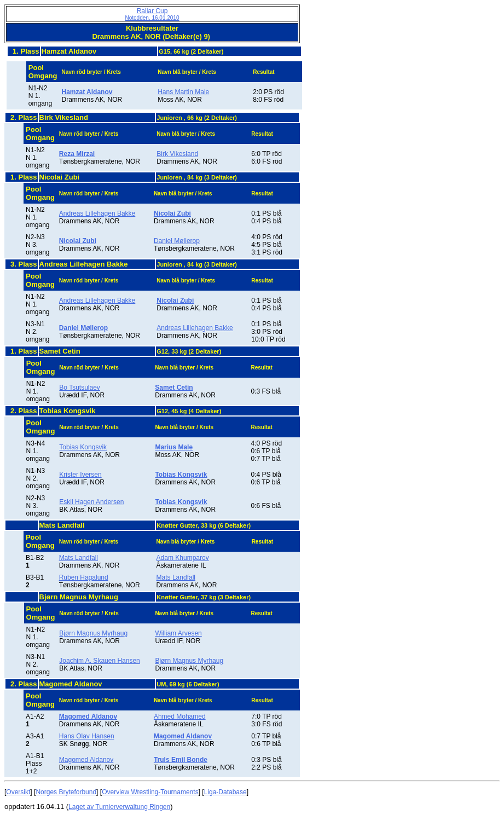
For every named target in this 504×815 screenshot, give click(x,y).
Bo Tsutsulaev (80, 388)
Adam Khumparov (183, 558)
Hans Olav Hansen (87, 736)
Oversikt (18, 792)
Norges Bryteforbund (66, 792)
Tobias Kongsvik (83, 447)
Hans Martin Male (183, 92)
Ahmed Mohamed (180, 716)
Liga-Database (225, 792)
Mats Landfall (79, 558)
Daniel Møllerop (177, 241)
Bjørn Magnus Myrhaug (93, 633)
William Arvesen (178, 633)
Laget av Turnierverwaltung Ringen (119, 807)
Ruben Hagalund (84, 577)
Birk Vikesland (177, 154)
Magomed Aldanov (86, 760)
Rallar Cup (152, 14)
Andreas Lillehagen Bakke (97, 213)
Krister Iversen (80, 475)
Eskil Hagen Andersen (91, 502)
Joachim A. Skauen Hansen (99, 661)
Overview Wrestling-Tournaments (150, 792)
